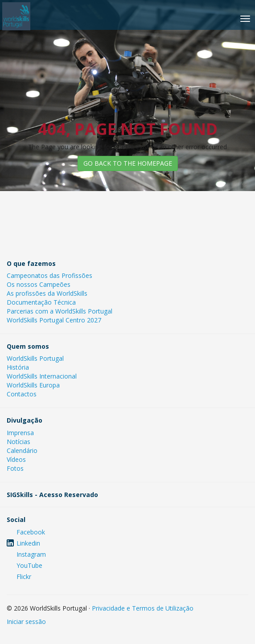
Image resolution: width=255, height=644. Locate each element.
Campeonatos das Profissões (49, 275)
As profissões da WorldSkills (47, 293)
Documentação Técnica (41, 302)
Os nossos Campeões (39, 284)
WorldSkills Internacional (42, 376)
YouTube (29, 565)
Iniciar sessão (26, 622)
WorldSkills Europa (33, 385)
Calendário (22, 450)
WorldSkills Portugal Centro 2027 (54, 320)
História (18, 367)
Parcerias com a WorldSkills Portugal (60, 311)
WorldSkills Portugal (35, 358)
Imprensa (20, 433)
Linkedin (28, 543)
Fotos (15, 468)
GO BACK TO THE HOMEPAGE (128, 163)
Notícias (19, 442)
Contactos (22, 394)
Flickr (24, 577)
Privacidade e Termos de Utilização (143, 608)
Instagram (31, 554)
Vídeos (16, 459)
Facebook (31, 532)
